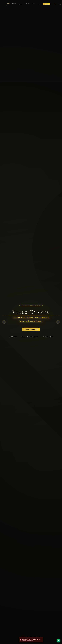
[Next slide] (58, 322)
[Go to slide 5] (40, 636)
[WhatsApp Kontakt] (58, 640)
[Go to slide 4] (36, 636)
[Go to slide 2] (27, 636)
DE (55, 4)
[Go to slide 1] (23, 636)
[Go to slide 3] (32, 636)
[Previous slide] (4, 322)
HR (59, 4)
